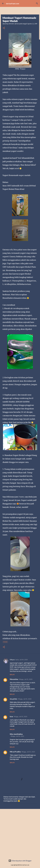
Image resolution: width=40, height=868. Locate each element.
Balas (12, 674)
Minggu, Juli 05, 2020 (26, 679)
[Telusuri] (37, 3)
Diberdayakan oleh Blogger (20, 861)
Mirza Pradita (15, 752)
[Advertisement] (20, 834)
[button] (4, 28)
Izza (11, 716)
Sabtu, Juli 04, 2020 (21, 660)
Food (5, 642)
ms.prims (13, 699)
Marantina (14, 679)
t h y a (12, 659)
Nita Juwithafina (16, 734)
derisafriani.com (13, 4)
